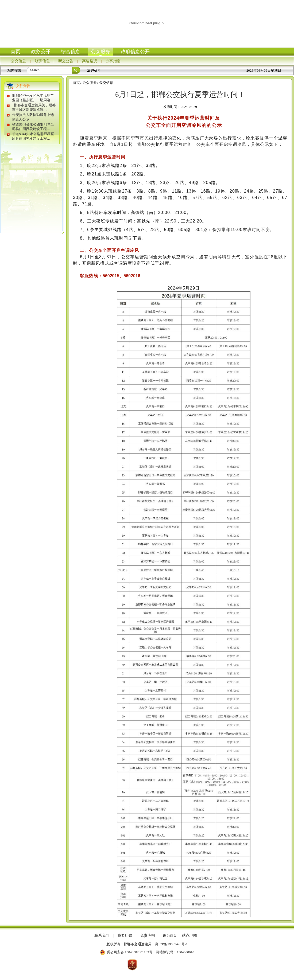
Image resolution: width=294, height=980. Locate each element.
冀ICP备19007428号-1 (171, 944)
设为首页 (170, 936)
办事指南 (113, 61)
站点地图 (189, 936)
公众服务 (100, 52)
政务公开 (41, 52)
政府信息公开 (135, 52)
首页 (16, 52)
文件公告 (23, 86)
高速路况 (90, 61)
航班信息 (42, 61)
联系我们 (102, 936)
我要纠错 (125, 936)
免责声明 (148, 936)
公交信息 (18, 61)
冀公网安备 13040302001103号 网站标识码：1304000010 (147, 952)
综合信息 (71, 52)
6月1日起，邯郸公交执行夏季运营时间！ (180, 95)
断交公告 (66, 61)
